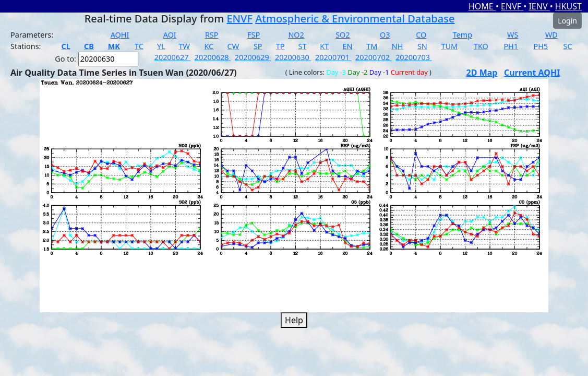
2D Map (482, 73)
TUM (450, 46)
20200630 (293, 57)
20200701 (333, 57)
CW (233, 46)
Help (294, 320)
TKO (481, 46)
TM (372, 46)
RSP (212, 35)
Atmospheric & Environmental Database (355, 19)
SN (422, 46)
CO (421, 35)
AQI (170, 35)
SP (258, 46)
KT (324, 46)
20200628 (213, 57)
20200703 (414, 57)
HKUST (568, 6)
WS (513, 35)
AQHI (120, 35)
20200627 (173, 57)
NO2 (296, 35)
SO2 (343, 35)
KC (209, 46)
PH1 (511, 46)
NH (398, 46)
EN (347, 46)
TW (184, 46)
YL (161, 46)
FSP (254, 35)
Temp (463, 35)
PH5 (541, 46)
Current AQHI (532, 73)
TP (280, 46)
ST (303, 46)
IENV (539, 6)
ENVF (512, 6)
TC (139, 46)
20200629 (253, 57)
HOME (482, 6)
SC (568, 46)
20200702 (374, 57)
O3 (385, 35)
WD (551, 35)
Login (567, 21)
